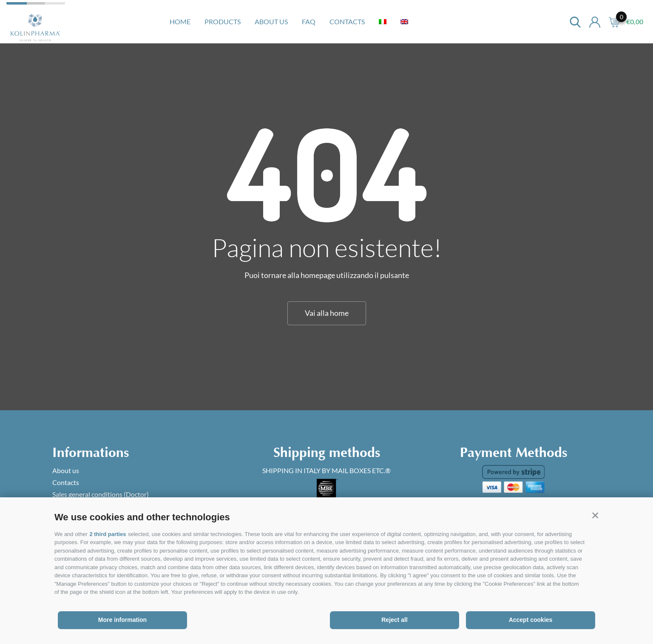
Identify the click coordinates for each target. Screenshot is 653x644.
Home (180, 21)
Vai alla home (327, 313)
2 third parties (108, 534)
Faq (309, 21)
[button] (595, 515)
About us (271, 21)
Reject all (394, 620)
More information (122, 620)
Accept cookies (531, 620)
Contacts (347, 21)
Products (223, 21)
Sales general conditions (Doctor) (101, 494)
